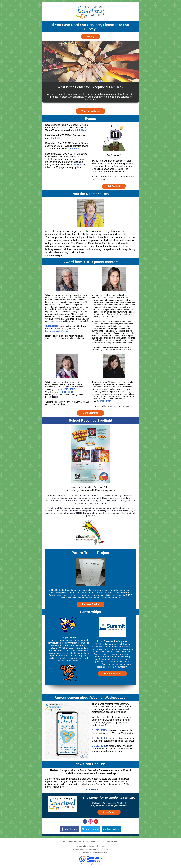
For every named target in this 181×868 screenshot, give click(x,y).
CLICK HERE (52, 326)
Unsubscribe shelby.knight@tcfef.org (91, 846)
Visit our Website (90, 111)
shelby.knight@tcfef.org (89, 852)
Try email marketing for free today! (91, 864)
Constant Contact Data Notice (97, 849)
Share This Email (71, 829)
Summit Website (112, 674)
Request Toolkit (91, 604)
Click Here (81, 130)
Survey (90, 37)
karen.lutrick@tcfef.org (57, 331)
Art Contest (114, 186)
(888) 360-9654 (121, 805)
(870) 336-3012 (97, 805)
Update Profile (79, 849)
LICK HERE (105, 401)
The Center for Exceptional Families (109, 798)
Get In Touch (109, 812)
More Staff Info (90, 413)
